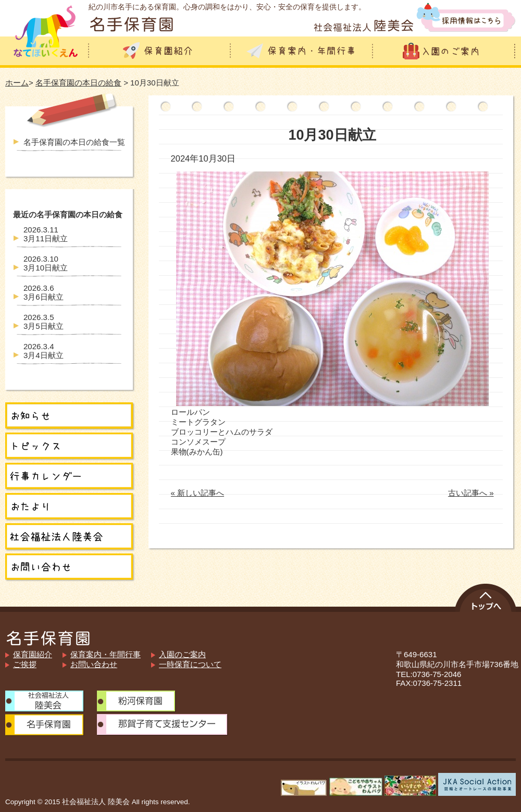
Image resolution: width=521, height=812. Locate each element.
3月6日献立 (44, 292)
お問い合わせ (94, 664)
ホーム (17, 83)
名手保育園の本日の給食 (78, 83)
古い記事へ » (471, 493)
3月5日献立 (44, 322)
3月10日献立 (46, 263)
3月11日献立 (46, 234)
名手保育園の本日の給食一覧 (74, 142)
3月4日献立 (44, 351)
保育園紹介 (33, 654)
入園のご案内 (182, 654)
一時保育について (190, 664)
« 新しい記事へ (198, 493)
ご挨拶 (25, 664)
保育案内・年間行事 (106, 654)
